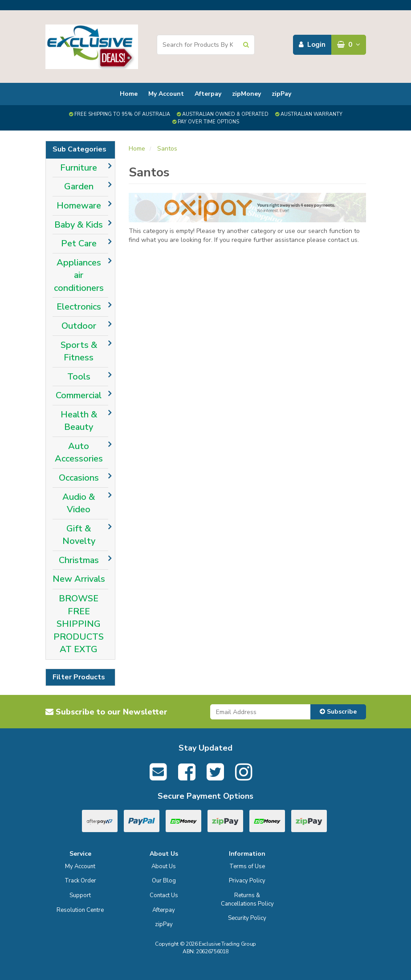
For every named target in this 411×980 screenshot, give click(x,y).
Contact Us (164, 895)
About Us (164, 866)
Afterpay (208, 94)
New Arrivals (79, 579)
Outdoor (79, 326)
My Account (166, 94)
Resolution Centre (80, 910)
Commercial (79, 395)
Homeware (79, 206)
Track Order (80, 881)
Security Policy (247, 918)
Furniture (79, 168)
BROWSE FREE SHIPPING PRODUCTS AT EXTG (79, 624)
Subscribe (338, 712)
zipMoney (246, 94)
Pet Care (79, 243)
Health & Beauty (79, 421)
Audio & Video (79, 503)
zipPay (281, 94)
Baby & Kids (79, 225)
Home (129, 94)
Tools (79, 377)
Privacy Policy (247, 881)
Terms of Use (247, 866)
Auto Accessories (79, 453)
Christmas (79, 560)
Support (80, 895)
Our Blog (164, 881)
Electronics (79, 307)
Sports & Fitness (79, 351)
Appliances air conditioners (79, 275)
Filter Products (79, 678)
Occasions (79, 478)
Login (312, 45)
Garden (79, 186)
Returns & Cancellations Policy (247, 900)
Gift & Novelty (79, 535)
